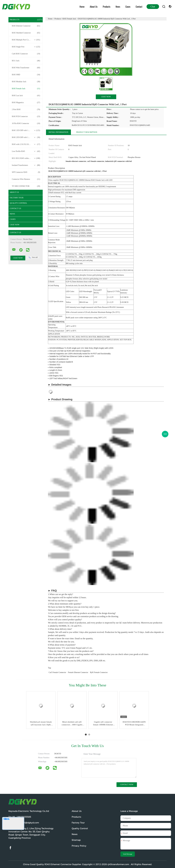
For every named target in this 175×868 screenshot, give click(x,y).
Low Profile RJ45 (26, 151)
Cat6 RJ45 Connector (26, 54)
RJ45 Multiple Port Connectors (26, 40)
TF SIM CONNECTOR (26, 186)
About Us (94, 7)
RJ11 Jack (26, 61)
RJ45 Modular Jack (26, 82)
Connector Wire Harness (26, 179)
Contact (139, 7)
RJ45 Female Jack (26, 89)
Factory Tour (17, 198)
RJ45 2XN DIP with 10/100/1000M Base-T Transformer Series (26, 137)
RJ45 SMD (26, 75)
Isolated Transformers (26, 165)
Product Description (87, 132)
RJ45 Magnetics (26, 103)
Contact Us (15, 208)
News (118, 7)
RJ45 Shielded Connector (26, 33)
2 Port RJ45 (26, 110)
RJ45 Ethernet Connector (26, 26)
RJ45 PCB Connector (26, 117)
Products (107, 7)
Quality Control (18, 203)
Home (82, 7)
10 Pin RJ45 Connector (26, 123)
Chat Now (15, 225)
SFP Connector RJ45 (26, 172)
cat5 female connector (57, 672)
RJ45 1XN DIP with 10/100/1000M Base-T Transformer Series (26, 130)
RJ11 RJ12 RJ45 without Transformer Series (26, 158)
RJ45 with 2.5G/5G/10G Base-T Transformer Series (26, 144)
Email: (24, 823)
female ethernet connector (78, 672)
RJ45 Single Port (26, 47)
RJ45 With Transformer (26, 68)
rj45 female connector (99, 672)
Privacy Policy (79, 846)
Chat (153, 7)
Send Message (128, 854)
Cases (128, 7)
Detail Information (58, 132)
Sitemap (76, 840)
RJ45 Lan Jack (26, 96)
